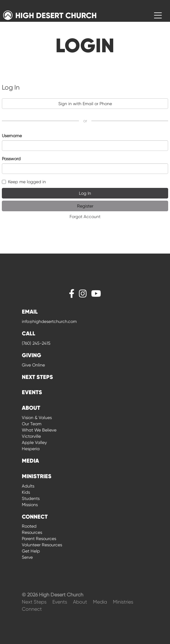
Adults (28, 486)
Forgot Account (85, 217)
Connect (32, 609)
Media (101, 602)
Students (31, 498)
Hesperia (31, 449)
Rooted (29, 526)
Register (85, 206)
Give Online (33, 365)
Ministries (123, 602)
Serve (27, 557)
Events (60, 602)
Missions (30, 505)
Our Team (32, 424)
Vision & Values (37, 418)
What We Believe (39, 430)
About (81, 602)
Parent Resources (39, 539)
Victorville (31, 436)
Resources (32, 532)
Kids (26, 492)
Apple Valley (34, 442)
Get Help (31, 551)
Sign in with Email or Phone (85, 104)
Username (12, 136)
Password (11, 159)
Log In (85, 193)
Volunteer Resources (42, 545)
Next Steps (35, 602)
